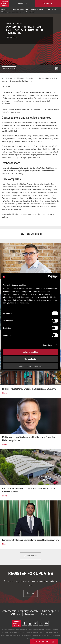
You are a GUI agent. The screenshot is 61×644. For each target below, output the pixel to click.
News (41, 9)
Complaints (55, 629)
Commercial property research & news (22, 9)
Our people (49, 611)
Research (30, 615)
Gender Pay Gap (19, 632)
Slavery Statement (8, 632)
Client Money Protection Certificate (34, 632)
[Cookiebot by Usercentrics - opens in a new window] (48, 277)
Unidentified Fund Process (13, 636)
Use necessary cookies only (30, 366)
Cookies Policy (47, 629)
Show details (48, 345)
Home (3, 9)
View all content (30, 556)
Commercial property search (20, 611)
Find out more (13, 37)
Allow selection (30, 359)
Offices (16, 615)
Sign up (30, 593)
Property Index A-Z (27, 636)
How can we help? (42, 641)
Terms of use (38, 629)
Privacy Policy (37, 636)
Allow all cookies (30, 352)
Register (46, 615)
